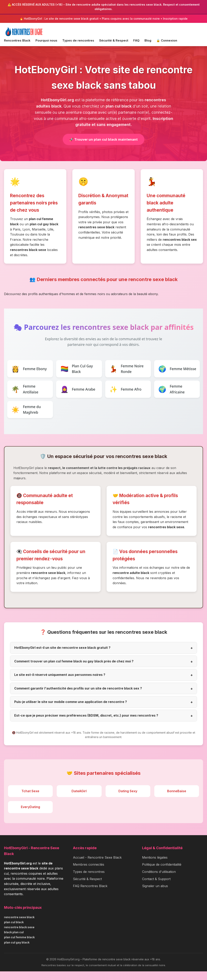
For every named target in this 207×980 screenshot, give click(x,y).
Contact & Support (156, 888)
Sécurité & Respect (114, 40)
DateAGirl (79, 800)
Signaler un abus (155, 895)
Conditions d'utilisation (159, 880)
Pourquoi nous (46, 40)
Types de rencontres (78, 40)
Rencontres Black (17, 40)
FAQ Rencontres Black (90, 895)
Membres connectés (89, 873)
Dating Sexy (128, 800)
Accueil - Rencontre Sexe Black (97, 866)
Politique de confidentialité (162, 873)
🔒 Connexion (167, 40)
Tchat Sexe (30, 800)
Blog (148, 40)
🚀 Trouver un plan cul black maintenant (103, 140)
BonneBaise (177, 800)
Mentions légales (155, 866)
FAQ (136, 40)
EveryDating (30, 816)
